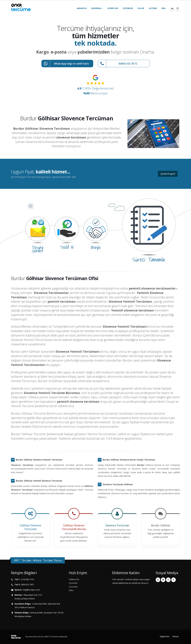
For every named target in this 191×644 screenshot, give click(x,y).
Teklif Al (67, 247)
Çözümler (128, 8)
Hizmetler (113, 8)
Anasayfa (82, 8)
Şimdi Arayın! (168, 174)
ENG (163, 8)
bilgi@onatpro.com (31, 590)
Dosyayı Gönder (38, 249)
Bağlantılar (165, 636)
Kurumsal (96, 8)
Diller (141, 8)
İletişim (153, 8)
